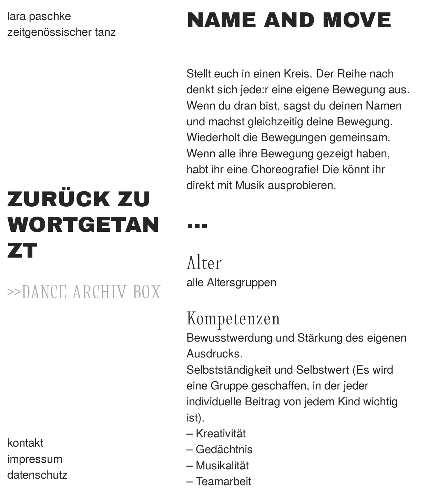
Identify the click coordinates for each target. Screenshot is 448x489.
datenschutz (38, 474)
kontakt (25, 442)
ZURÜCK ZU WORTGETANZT (83, 225)
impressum (35, 458)
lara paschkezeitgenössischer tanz (62, 23)
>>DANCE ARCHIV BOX (84, 291)
